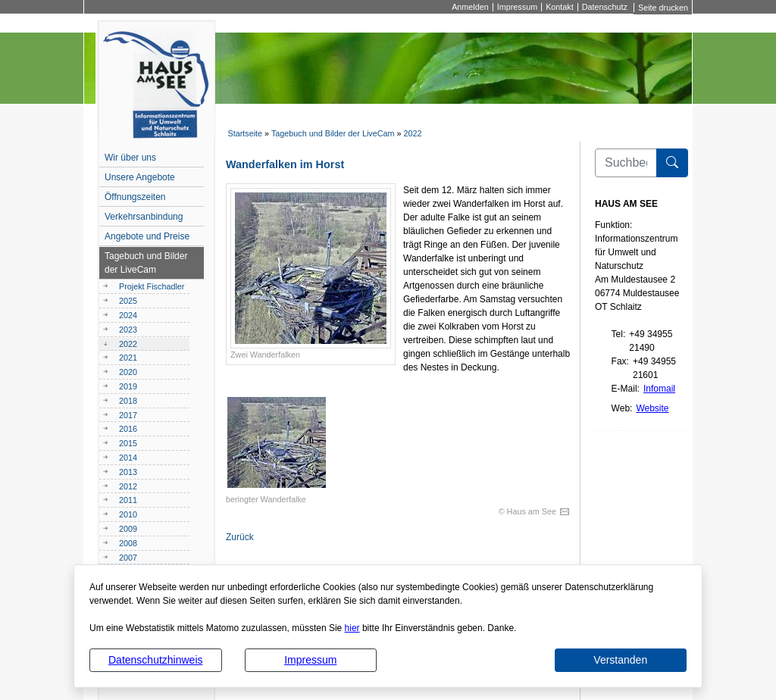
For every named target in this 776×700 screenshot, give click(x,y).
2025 (128, 301)
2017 (128, 415)
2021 (128, 358)
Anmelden (470, 7)
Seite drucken (663, 8)
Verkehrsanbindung (144, 217)
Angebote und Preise (147, 236)
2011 (128, 500)
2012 (128, 486)
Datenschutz (605, 7)
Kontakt (560, 7)
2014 (128, 458)
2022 (413, 133)
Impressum (310, 660)
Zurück (240, 537)
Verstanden (620, 660)
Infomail (659, 389)
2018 (128, 401)
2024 (128, 315)
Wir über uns (130, 158)
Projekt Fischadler (152, 286)
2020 (128, 372)
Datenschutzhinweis (156, 660)
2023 (128, 330)
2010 (128, 514)
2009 (128, 529)
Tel (617, 334)
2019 (128, 386)
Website (652, 408)
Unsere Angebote (140, 177)
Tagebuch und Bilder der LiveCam (333, 133)
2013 (128, 472)
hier (352, 628)
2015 (128, 443)
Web (621, 408)
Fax (619, 361)
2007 (128, 558)
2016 (128, 429)
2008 (128, 543)
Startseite (245, 133)
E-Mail (624, 389)
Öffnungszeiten (135, 197)
